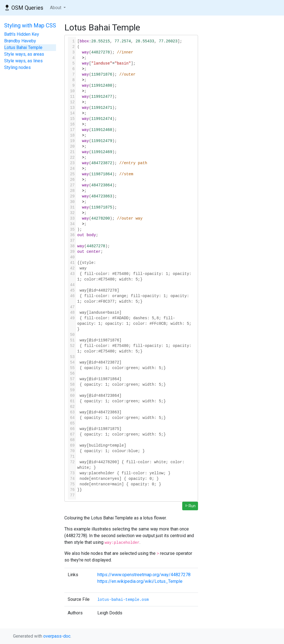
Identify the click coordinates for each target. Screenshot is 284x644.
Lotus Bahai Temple (23, 47)
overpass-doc (57, 636)
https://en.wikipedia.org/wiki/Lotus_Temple (140, 581)
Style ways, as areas (24, 54)
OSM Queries (24, 8)
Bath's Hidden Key (22, 34)
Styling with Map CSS (30, 25)
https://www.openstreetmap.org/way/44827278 (144, 575)
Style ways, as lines (23, 61)
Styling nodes (17, 67)
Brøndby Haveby (20, 41)
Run (190, 506)
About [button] (56, 8)
